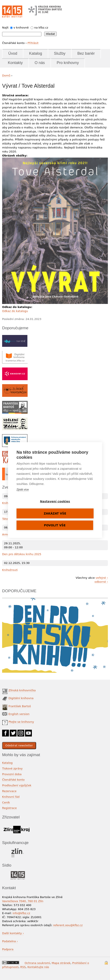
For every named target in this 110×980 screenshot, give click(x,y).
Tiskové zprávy (12, 768)
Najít (5, 28)
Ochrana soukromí (37, 963)
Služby (60, 53)
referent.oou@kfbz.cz (68, 925)
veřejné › (102, 578)
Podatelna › (10, 941)
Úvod (13, 53)
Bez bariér (86, 53)
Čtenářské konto (13, 780)
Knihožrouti (10, 570)
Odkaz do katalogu (15, 311)
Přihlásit (33, 43)
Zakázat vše (55, 513)
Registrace (9, 808)
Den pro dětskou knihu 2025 (22, 554)
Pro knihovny (68, 63)
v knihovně (21, 28)
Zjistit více (23, 489)
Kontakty (15, 63)
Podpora (8, 949)
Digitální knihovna (21, 698)
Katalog (36, 53)
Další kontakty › (13, 933)
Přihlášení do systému (106, 963)
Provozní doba (12, 774)
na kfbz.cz (41, 28)
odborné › (101, 582)
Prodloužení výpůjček (17, 785)
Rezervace (9, 791)
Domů (6, 76)
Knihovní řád (11, 797)
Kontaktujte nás (38, 967)
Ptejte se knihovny (21, 722)
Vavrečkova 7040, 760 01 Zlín (23, 901)
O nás (40, 63)
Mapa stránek (61, 963)
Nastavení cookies (55, 501)
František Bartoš (20, 706)
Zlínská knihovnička (22, 690)
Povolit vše (55, 525)
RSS (23, 967)
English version (19, 714)
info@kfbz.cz (21, 913)
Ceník (6, 802)
